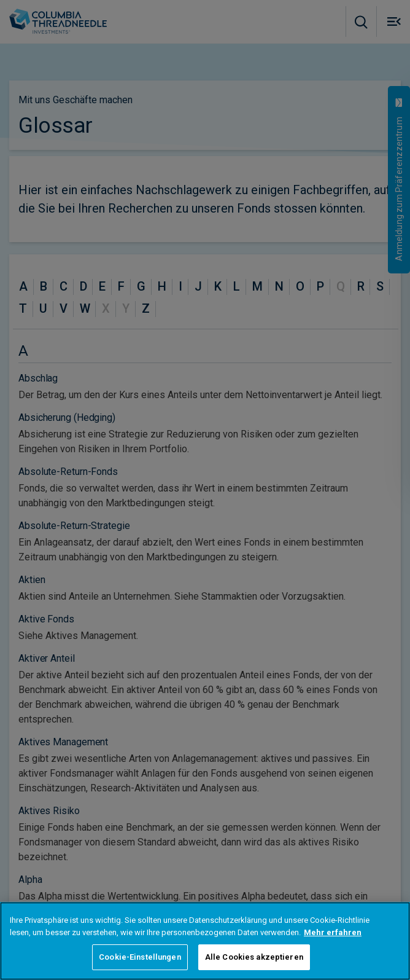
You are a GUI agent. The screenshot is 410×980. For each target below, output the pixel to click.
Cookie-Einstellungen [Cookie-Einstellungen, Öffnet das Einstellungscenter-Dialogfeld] (140, 957)
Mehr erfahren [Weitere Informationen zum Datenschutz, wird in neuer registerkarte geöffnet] (333, 932)
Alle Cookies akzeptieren (254, 957)
